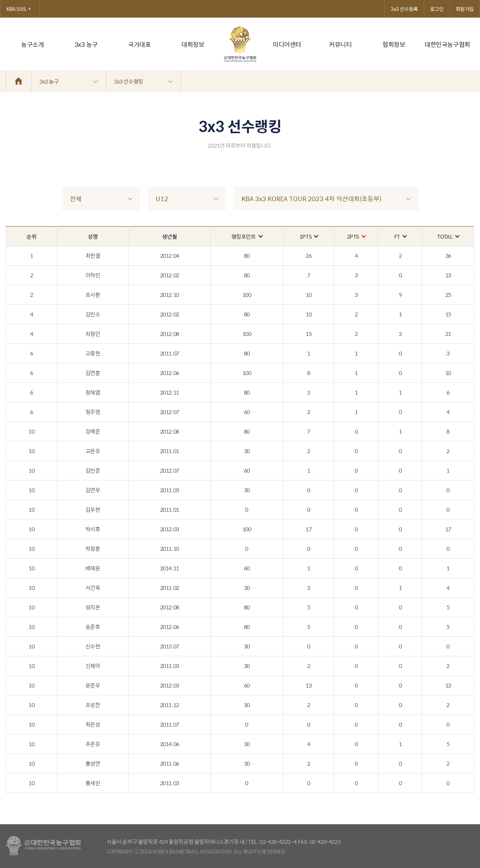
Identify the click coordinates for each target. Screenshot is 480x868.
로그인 (437, 9)
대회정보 (193, 44)
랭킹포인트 (247, 236)
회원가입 (465, 9)
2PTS (356, 236)
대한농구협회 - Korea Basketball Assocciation (43, 846)
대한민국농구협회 (447, 44)
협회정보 (394, 44)
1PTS (308, 236)
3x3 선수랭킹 (143, 81)
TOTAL (448, 236)
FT (400, 236)
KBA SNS (20, 9)
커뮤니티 (340, 44)
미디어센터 (287, 44)
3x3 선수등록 (404, 9)
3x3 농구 (86, 44)
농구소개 (32, 44)
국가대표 (139, 44)
